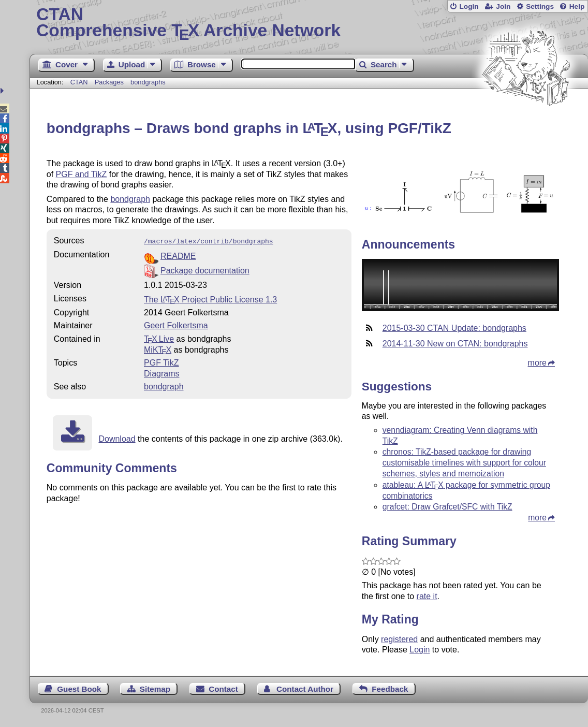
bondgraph (130, 199)
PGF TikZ (161, 362)
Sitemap (155, 689)
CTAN (79, 82)
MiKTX (158, 349)
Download (117, 438)
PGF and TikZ (82, 174)
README (178, 255)
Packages (110, 82)
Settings (540, 6)
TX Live (159, 338)
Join (503, 6)
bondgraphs (148, 82)
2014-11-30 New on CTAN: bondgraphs (455, 344)
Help (577, 6)
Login (469, 6)
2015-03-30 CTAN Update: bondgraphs (454, 328)
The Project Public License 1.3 (210, 299)
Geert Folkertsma (176, 324)
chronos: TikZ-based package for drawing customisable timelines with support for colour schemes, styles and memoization (464, 463)
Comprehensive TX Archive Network (309, 23)
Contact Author (305, 689)
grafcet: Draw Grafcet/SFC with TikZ (447, 507)
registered (399, 639)
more (537, 363)
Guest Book (79, 689)
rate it (427, 596)
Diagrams (161, 373)
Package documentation (205, 270)
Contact (223, 689)
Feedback (390, 689)
